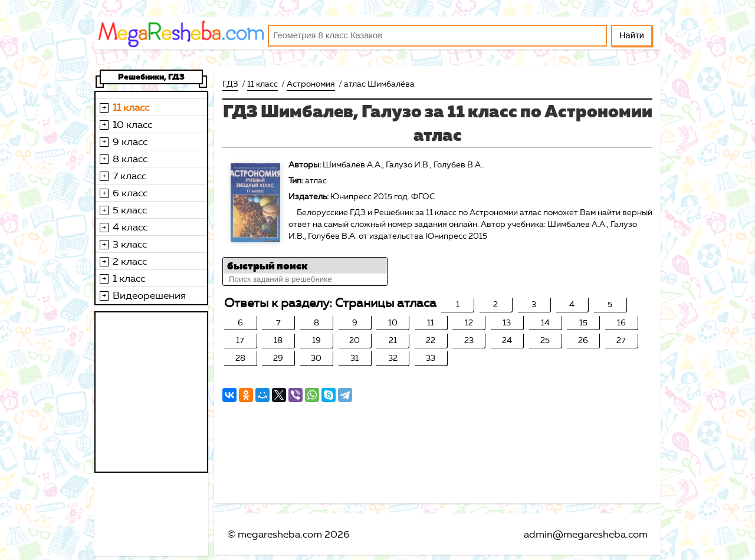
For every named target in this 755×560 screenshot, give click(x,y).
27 (621, 340)
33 (431, 358)
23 (469, 340)
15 (583, 323)
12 (469, 323)
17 (240, 340)
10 (393, 323)
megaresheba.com (280, 534)
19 (316, 340)
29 (278, 358)
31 (354, 358)
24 (507, 340)
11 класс (131, 107)
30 (316, 358)
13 (507, 323)
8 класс (130, 159)
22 (431, 340)
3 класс (130, 244)
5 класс (130, 210)
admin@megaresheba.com (586, 534)
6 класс (130, 193)
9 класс (130, 141)
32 (393, 358)
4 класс (130, 227)
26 (583, 340)
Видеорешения (149, 295)
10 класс (132, 124)
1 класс (129, 278)
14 (545, 323)
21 (393, 340)
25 (545, 340)
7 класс (129, 176)
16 (621, 323)
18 (278, 340)
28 (240, 358)
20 (354, 340)
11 (431, 323)
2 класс (130, 261)
